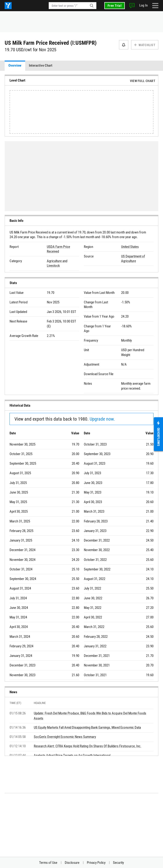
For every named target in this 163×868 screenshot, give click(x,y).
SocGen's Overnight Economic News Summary (65, 737)
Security (118, 863)
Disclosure (72, 863)
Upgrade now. (102, 419)
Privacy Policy (96, 863)
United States (130, 247)
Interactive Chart (41, 65)
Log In (143, 5)
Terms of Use (48, 863)
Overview (15, 65)
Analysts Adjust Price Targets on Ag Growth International (72, 755)
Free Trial (115, 6)
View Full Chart (143, 81)
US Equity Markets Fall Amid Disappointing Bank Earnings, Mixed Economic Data (87, 727)
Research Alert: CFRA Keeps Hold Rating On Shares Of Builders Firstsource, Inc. (88, 746)
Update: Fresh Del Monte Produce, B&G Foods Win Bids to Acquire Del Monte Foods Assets (90, 716)
